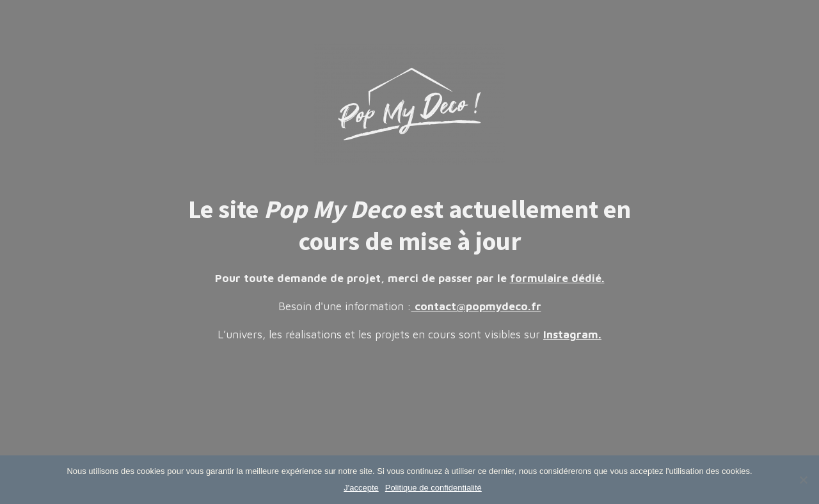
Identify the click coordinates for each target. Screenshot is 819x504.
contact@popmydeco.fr (476, 306)
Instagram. (572, 335)
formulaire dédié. (557, 278)
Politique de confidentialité (433, 488)
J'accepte (361, 488)
